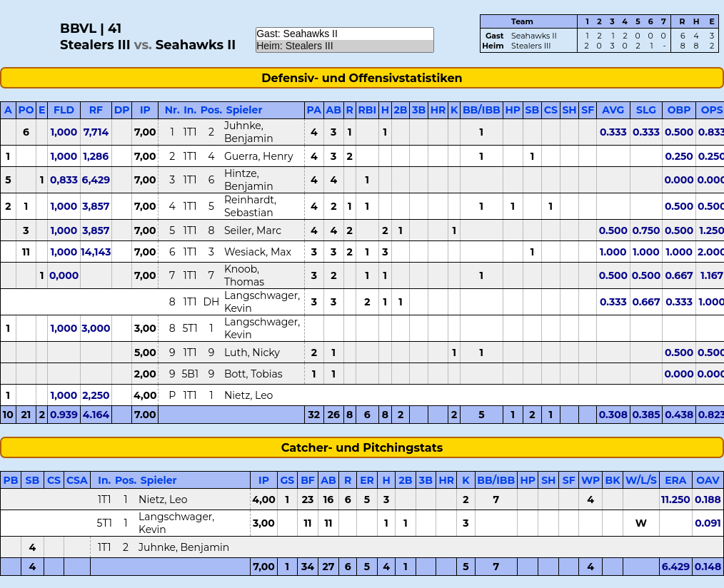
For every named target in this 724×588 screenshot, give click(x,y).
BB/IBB (482, 110)
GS (287, 480)
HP (513, 110)
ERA (675, 480)
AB (334, 110)
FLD (64, 110)
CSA (77, 480)
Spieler (245, 110)
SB (533, 110)
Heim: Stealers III (345, 46)
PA (314, 110)
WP (590, 480)
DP (122, 110)
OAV (708, 480)
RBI (367, 110)
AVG (613, 110)
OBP (679, 110)
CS (551, 110)
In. (190, 110)
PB (11, 480)
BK (613, 480)
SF (588, 110)
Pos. (211, 110)
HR (438, 110)
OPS (712, 110)
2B (401, 110)
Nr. (172, 110)
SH (569, 110)
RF (96, 110)
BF (308, 480)
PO (26, 110)
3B (419, 110)
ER (367, 480)
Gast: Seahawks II (345, 34)
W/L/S (641, 480)
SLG (646, 110)
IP (145, 110)
